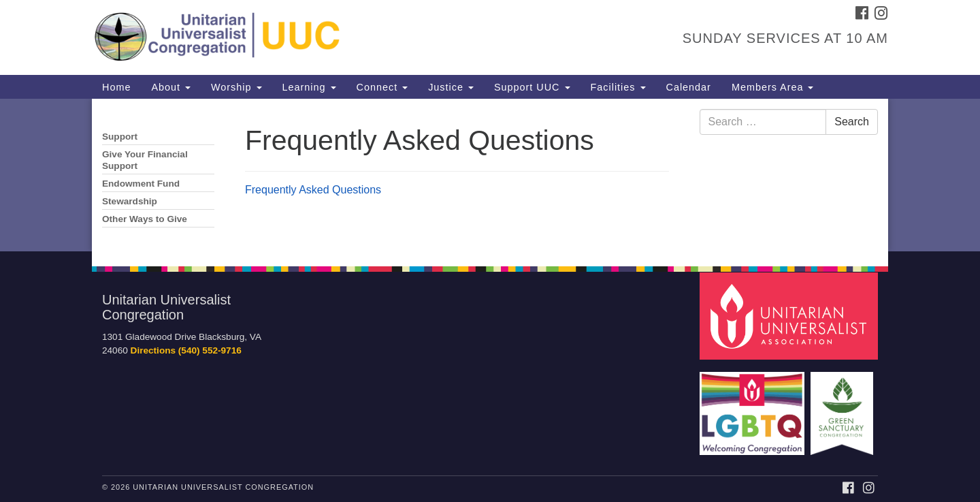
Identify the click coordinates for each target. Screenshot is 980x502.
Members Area (773, 87)
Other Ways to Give (145, 219)
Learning (309, 87)
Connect (382, 87)
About (171, 87)
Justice (451, 87)
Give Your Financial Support (145, 160)
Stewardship (130, 201)
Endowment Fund (141, 184)
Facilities (618, 87)
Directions (153, 350)
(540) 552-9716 (210, 350)
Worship (236, 87)
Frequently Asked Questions (313, 190)
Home (116, 87)
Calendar (689, 87)
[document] (490, 175)
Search (852, 122)
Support (120, 137)
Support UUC (532, 87)
